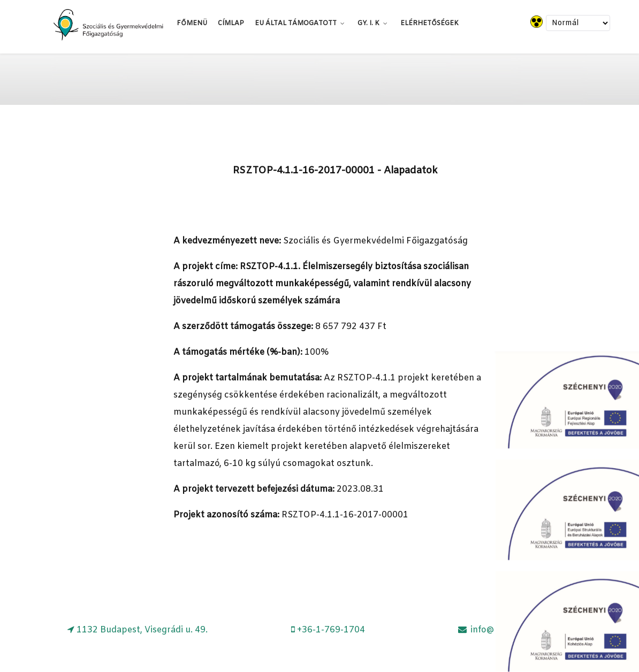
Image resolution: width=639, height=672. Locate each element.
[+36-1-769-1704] (328, 630)
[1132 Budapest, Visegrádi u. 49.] (137, 630)
